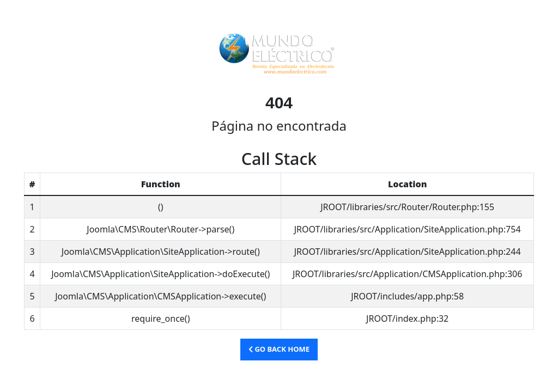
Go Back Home (279, 349)
